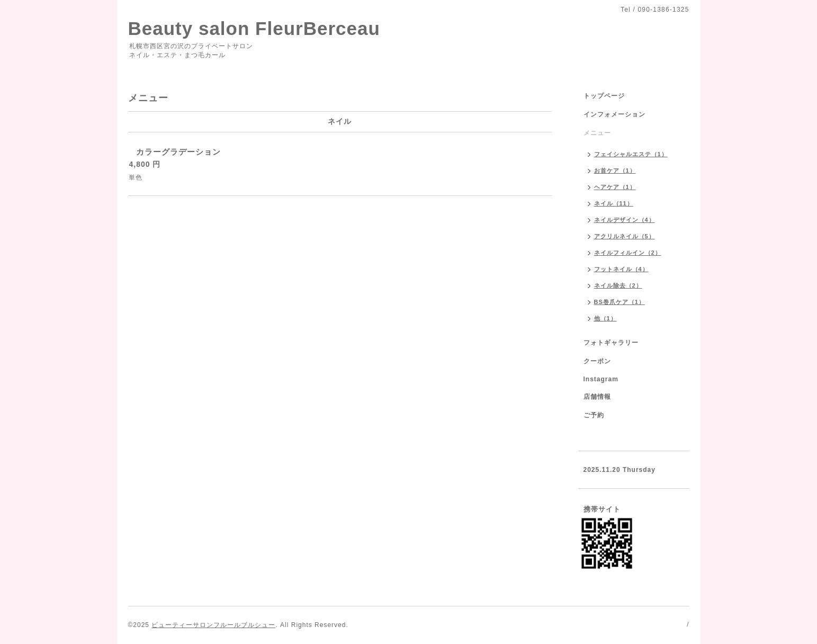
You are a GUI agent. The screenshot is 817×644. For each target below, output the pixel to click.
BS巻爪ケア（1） (620, 302)
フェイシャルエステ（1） (631, 154)
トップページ (604, 96)
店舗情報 (597, 397)
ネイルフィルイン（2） (628, 253)
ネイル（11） (614, 203)
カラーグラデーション (178, 152)
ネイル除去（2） (618, 285)
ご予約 (594, 415)
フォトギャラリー (611, 343)
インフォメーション (614, 114)
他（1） (605, 318)
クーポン (597, 361)
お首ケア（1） (615, 171)
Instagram (601, 379)
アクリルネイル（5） (625, 236)
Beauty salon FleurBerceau (254, 28)
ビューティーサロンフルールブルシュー (213, 625)
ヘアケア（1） (615, 187)
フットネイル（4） (621, 269)
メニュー (597, 133)
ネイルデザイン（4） (625, 220)
